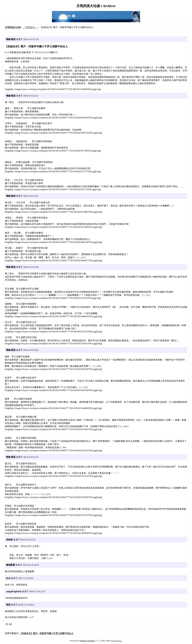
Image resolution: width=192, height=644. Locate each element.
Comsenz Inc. (116, 641)
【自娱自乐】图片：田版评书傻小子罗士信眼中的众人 (46, 633)
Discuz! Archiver (88, 641)
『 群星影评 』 (30, 27)
